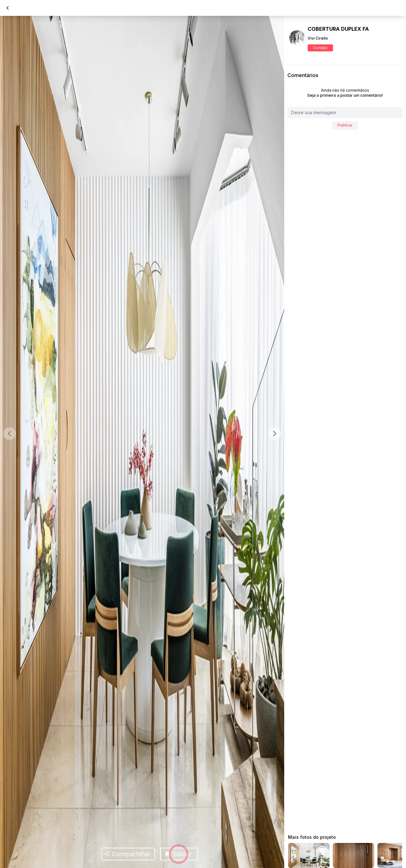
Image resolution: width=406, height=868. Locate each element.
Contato (320, 48)
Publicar (345, 125)
